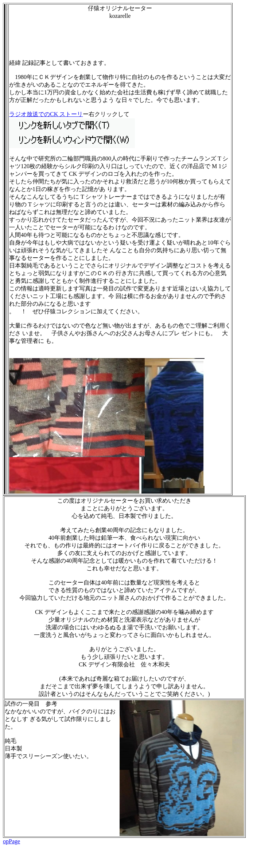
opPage (11, 841)
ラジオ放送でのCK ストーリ (46, 114)
